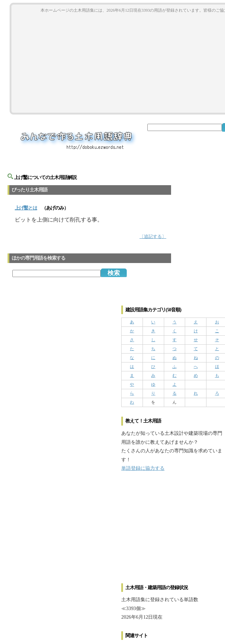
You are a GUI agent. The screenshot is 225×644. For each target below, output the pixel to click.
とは (26, 208)
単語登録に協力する (143, 468)
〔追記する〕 (153, 237)
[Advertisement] (173, 531)
